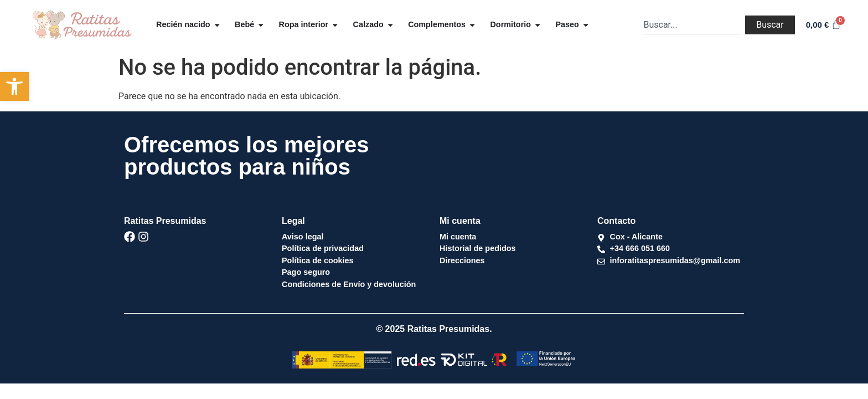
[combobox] (692, 25)
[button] (14, 86)
